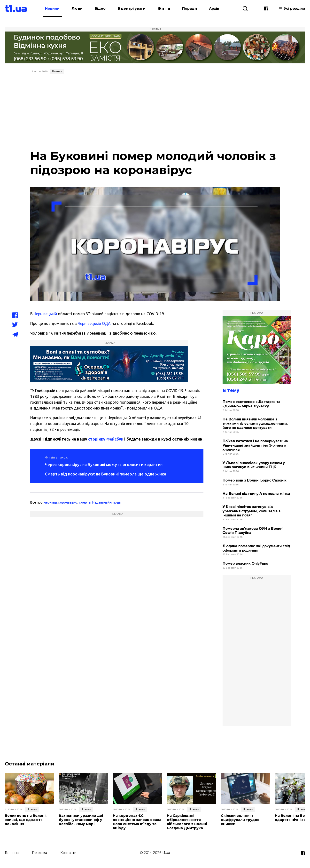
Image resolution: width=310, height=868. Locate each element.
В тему (231, 390)
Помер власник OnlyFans (245, 564)
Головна (12, 853)
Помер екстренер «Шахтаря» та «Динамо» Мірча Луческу (252, 404)
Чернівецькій (45, 314)
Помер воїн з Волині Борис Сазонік (255, 480)
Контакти (68, 853)
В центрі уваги (132, 8)
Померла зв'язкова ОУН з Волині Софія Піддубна (253, 531)
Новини (52, 8)
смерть (85, 502)
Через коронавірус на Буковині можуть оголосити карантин (104, 464)
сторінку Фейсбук (106, 439)
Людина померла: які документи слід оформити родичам (256, 548)
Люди (77, 8)
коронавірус (68, 502)
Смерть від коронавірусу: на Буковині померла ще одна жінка (105, 474)
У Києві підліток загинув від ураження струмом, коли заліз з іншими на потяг (252, 511)
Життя (164, 8)
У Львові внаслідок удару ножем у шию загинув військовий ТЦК (254, 465)
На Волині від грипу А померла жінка (256, 494)
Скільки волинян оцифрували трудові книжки (241, 820)
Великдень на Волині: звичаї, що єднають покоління (26, 820)
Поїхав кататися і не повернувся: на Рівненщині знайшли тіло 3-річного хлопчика (255, 445)
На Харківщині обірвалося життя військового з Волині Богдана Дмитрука (187, 822)
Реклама (39, 853)
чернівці (50, 502)
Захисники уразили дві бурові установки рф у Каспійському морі (81, 820)
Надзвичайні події (107, 502)
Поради (190, 8)
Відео (100, 8)
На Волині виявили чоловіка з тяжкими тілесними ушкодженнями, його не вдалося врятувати (255, 424)
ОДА (106, 323)
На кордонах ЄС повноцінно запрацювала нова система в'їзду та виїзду (137, 822)
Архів (214, 8)
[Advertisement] (155, 112)
